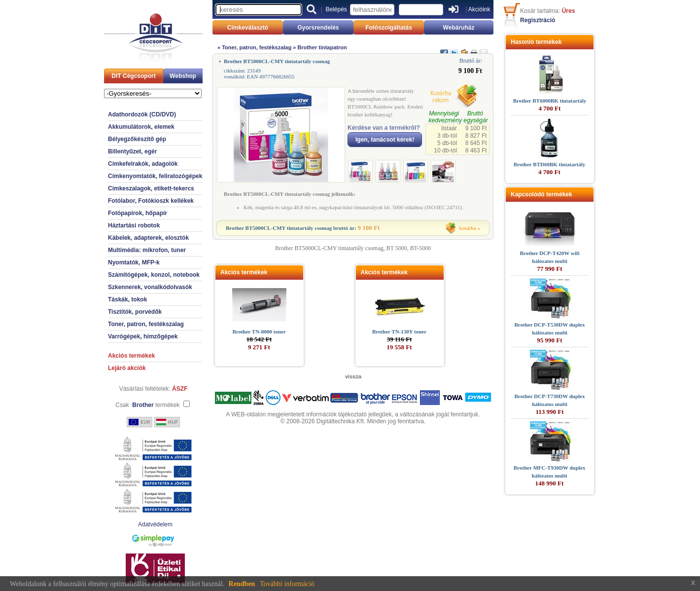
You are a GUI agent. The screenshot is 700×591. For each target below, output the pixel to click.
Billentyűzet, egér (132, 151)
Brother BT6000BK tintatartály (550, 101)
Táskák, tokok (127, 299)
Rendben (242, 584)
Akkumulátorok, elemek (141, 127)
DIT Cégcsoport (133, 76)
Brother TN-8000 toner (259, 332)
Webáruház (459, 28)
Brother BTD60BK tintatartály (550, 164)
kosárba (468, 228)
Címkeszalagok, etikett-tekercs (151, 188)
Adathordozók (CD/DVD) (142, 114)
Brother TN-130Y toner (399, 332)
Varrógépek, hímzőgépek (143, 336)
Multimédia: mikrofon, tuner (147, 250)
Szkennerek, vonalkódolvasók (150, 287)
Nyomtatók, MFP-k (134, 262)
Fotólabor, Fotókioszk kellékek (151, 201)
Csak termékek (147, 405)
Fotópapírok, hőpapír (138, 213)
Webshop (183, 76)
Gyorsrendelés (318, 28)
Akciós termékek (131, 356)
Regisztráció (538, 20)
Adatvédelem (155, 524)
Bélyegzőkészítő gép (137, 139)
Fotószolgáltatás (389, 28)
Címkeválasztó (248, 28)
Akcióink (479, 9)
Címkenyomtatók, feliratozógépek (155, 176)
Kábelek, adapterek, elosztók (148, 238)
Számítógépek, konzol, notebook (154, 275)
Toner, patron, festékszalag (146, 324)
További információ (287, 584)
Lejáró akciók (127, 368)
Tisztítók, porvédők (135, 312)
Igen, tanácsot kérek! (385, 140)
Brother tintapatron (322, 47)
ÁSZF (180, 389)
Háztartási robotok (134, 225)
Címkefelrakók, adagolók (143, 164)
